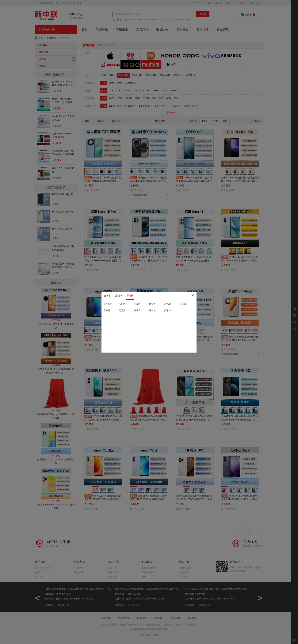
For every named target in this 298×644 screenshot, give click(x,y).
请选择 (130, 295)
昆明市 (119, 296)
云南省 (107, 296)
